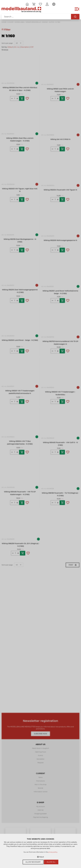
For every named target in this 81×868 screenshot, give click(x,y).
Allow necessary (33, 862)
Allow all (51, 862)
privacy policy (53, 852)
